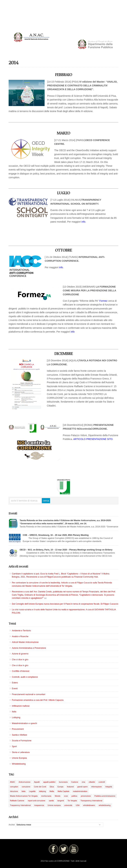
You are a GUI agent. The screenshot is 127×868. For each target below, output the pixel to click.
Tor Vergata (72, 801)
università (68, 805)
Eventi (15, 689)
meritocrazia (46, 796)
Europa (60, 787)
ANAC (13, 782)
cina (83, 782)
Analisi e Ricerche (20, 636)
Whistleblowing (19, 764)
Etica (52, 787)
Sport (14, 746)
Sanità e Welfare (20, 735)
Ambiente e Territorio (21, 631)
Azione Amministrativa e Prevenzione (29, 648)
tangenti (61, 801)
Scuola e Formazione (22, 741)
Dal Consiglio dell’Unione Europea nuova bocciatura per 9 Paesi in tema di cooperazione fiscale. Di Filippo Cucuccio (65, 604)
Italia (14, 712)
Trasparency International (20, 805)
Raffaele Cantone (17, 801)
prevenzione (86, 796)
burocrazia (63, 782)
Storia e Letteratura (21, 752)
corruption (14, 787)
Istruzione (14, 791)
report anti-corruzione (37, 801)
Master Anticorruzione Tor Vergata (24, 796)
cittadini (92, 782)
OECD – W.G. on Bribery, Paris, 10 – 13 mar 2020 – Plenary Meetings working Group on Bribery (66, 550)
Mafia (52, 791)
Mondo (58, 796)
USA (78, 805)
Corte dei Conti (40, 787)
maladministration (80, 791)
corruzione (26, 787)
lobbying (43, 791)
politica (74, 796)
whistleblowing (105, 805)
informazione (96, 787)
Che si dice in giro (20, 660)
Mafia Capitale (63, 791)
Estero (15, 683)
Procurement (18, 729)
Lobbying (16, 718)
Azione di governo (20, 654)
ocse (66, 796)
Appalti (37, 782)
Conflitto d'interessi (21, 671)
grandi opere (82, 787)
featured (70, 787)
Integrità (109, 787)
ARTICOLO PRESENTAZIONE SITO (93, 439)
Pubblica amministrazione (105, 796)
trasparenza (39, 805)
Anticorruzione (25, 782)
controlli (102, 782)
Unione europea (54, 805)
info (84, 222)
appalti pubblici (49, 782)
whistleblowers (89, 805)
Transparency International (91, 801)
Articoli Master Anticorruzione (25, 642)
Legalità (32, 791)
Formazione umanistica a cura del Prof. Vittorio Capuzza (38, 700)
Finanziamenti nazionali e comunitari (29, 694)
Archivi (12, 825)
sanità (51, 801)
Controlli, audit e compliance (25, 677)
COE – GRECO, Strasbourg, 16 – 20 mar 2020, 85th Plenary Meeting (56, 535)
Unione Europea (19, 758)
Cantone (75, 782)
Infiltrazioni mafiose (21, 706)
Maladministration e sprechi (24, 723)
